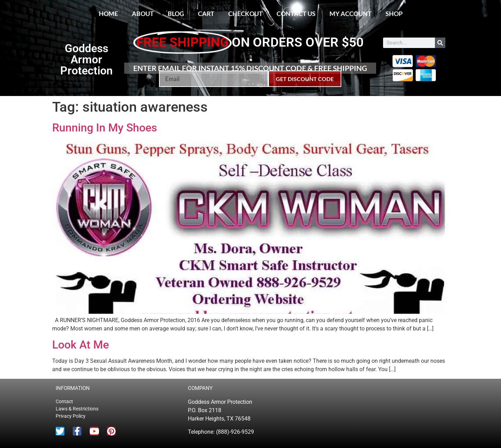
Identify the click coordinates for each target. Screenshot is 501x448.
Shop (394, 14)
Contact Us (296, 14)
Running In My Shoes (105, 128)
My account (351, 14)
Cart (206, 14)
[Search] (440, 43)
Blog (176, 14)
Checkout (245, 14)
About (143, 14)
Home (108, 14)
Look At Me (81, 345)
